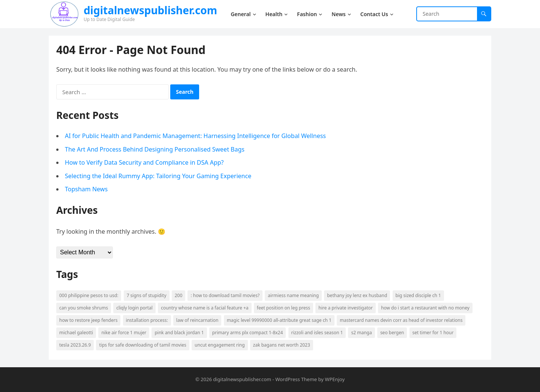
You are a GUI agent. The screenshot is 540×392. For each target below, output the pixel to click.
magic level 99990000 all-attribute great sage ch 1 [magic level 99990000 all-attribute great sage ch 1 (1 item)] (279, 320)
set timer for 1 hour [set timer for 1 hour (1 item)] (433, 333)
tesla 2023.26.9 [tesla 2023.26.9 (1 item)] (75, 345)
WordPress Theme (296, 379)
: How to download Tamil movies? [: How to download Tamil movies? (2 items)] (225, 295)
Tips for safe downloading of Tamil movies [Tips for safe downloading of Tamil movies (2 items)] (142, 345)
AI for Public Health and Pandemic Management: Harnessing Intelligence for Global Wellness (195, 136)
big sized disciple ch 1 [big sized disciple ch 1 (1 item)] (418, 295)
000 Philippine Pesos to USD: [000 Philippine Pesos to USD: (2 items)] (89, 295)
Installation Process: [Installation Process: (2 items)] (147, 320)
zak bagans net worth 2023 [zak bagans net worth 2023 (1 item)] (282, 345)
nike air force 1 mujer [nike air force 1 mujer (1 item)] (124, 333)
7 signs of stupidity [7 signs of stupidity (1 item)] (147, 295)
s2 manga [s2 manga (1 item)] (361, 333)
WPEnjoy (335, 379)
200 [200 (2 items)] (179, 295)
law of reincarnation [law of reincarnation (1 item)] (197, 320)
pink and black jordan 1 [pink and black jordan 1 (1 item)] (179, 333)
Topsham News (86, 189)
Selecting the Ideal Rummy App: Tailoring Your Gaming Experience (158, 176)
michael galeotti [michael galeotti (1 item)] (76, 333)
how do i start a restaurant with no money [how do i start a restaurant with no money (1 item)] (425, 308)
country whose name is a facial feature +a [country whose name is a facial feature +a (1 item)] (205, 308)
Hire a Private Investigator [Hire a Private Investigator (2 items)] (346, 308)
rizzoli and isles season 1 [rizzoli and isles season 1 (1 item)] (317, 333)
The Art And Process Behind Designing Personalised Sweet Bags (155, 149)
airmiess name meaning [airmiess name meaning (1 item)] (293, 295)
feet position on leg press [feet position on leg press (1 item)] (283, 308)
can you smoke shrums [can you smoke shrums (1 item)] (84, 308)
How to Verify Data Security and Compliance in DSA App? (144, 162)
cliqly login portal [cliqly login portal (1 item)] (134, 308)
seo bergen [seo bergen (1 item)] (392, 333)
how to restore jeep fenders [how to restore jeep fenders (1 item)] (88, 320)
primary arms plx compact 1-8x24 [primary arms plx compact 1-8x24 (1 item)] (248, 333)
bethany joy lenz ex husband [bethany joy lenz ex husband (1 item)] (357, 295)
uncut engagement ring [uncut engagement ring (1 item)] (220, 345)
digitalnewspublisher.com (150, 10)
